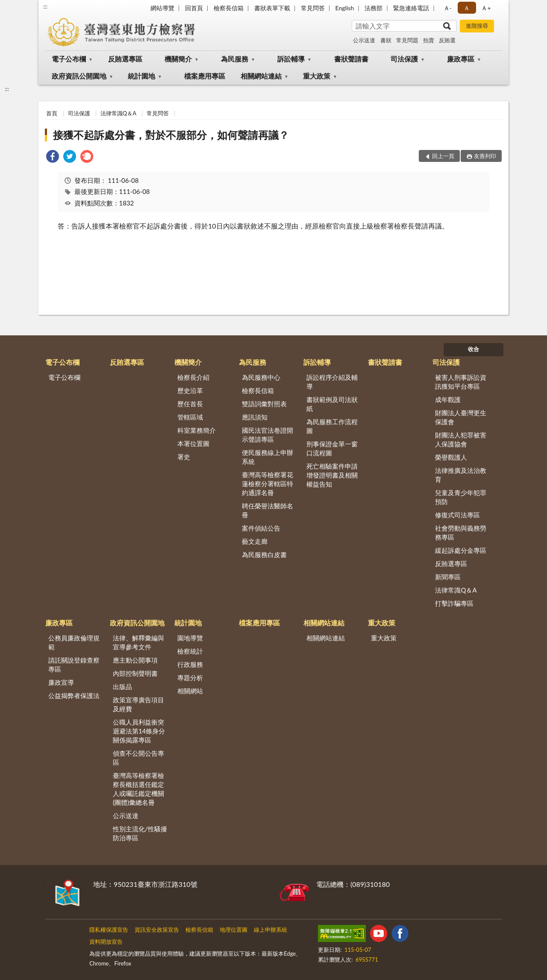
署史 (184, 457)
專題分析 (190, 678)
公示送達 (364, 40)
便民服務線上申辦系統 (268, 457)
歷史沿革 (190, 390)
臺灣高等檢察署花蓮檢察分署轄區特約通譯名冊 (268, 484)
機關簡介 (178, 59)
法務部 (373, 8)
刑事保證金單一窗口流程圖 (332, 448)
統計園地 (141, 76)
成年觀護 (448, 399)
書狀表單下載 (272, 8)
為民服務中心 (261, 377)
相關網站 (190, 691)
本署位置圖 (193, 443)
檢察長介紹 (193, 377)
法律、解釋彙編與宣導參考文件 (138, 642)
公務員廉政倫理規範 (74, 642)
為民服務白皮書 (264, 555)
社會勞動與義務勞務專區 (461, 533)
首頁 (52, 113)
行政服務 (190, 664)
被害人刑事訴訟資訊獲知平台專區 (461, 382)
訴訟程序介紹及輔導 (332, 382)
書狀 (386, 40)
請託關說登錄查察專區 (74, 665)
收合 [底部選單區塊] (473, 349)
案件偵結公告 (261, 528)
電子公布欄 (69, 59)
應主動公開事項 (135, 660)
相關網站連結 (261, 76)
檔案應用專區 (205, 76)
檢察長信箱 (229, 8)
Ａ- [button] (448, 8)
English (345, 8)
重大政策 (317, 76)
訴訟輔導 (291, 59)
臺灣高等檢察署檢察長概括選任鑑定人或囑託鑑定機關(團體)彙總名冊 (138, 789)
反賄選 (447, 40)
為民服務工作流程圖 (332, 426)
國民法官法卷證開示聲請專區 (268, 435)
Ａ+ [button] (486, 8)
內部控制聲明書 (135, 673)
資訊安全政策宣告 (157, 930)
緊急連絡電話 (411, 8)
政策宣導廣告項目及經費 (138, 704)
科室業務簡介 (197, 430)
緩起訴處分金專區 (461, 550)
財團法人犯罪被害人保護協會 (461, 439)
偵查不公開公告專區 (138, 758)
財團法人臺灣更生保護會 (461, 417)
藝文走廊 (255, 541)
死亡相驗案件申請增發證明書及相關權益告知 (332, 475)
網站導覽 (162, 8)
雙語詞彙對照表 (264, 404)
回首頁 (194, 8)
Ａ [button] (467, 8)
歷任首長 (190, 404)
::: (45, 6)
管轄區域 (190, 417)
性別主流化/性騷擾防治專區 (140, 833)
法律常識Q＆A (118, 113)
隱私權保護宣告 (109, 930)
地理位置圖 (234, 930)
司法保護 (404, 59)
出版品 (122, 687)
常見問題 (407, 40)
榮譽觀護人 (451, 457)
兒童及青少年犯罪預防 (461, 497)
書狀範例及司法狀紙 (332, 404)
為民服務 (235, 59)
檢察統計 (190, 651)
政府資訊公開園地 (79, 76)
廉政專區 (461, 59)
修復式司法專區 (457, 515)
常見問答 (313, 8)
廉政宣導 (61, 682)
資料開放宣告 (106, 942)
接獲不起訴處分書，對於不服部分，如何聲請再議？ (171, 135)
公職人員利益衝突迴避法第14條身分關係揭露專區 (139, 731)
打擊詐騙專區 (454, 603)
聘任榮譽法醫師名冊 (268, 510)
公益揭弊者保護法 (74, 695)
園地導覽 (190, 638)
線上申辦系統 (271, 930)
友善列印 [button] (485, 156)
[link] (53, 157)
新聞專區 (448, 577)
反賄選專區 (125, 59)
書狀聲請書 (351, 59)
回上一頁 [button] (443, 156)
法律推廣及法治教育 (461, 475)
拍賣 (429, 40)
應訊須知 (255, 417)
